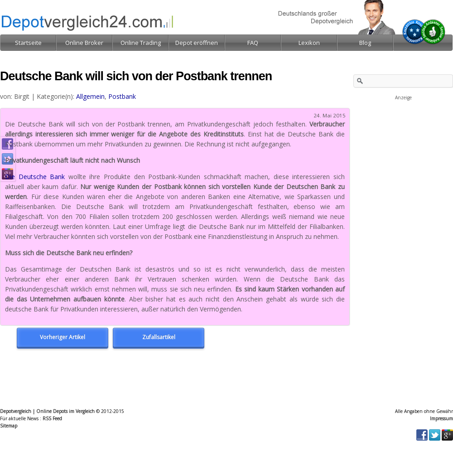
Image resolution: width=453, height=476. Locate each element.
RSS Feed (52, 418)
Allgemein (90, 96)
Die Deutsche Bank (35, 177)
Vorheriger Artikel (63, 337)
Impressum (441, 418)
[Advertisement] (403, 147)
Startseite (28, 43)
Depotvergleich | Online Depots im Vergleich (47, 411)
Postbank (122, 96)
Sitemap (9, 426)
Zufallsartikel (159, 337)
